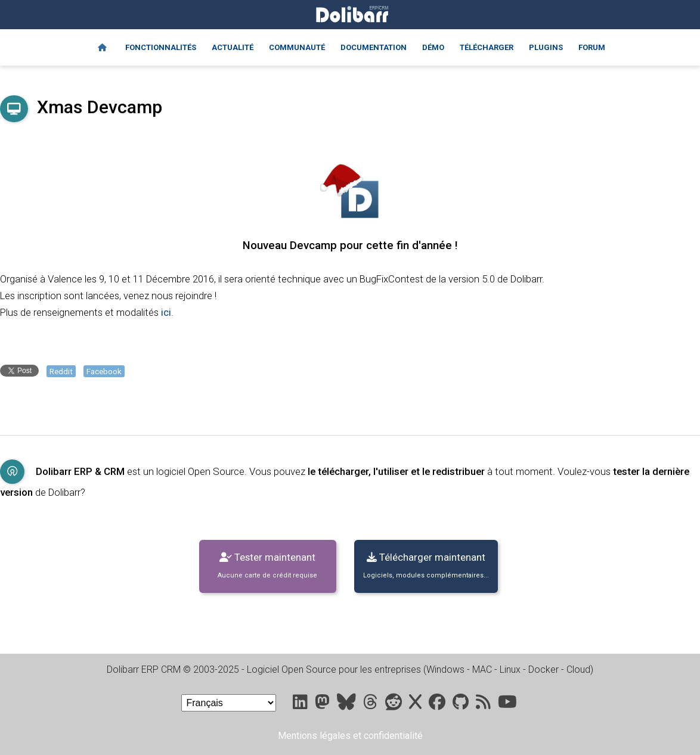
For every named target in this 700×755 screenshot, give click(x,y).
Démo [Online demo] (433, 47)
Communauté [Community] (297, 47)
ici (166, 312)
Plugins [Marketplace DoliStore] (546, 47)
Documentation (374, 47)
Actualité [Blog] (233, 47)
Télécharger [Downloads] (487, 47)
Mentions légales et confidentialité (350, 736)
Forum (592, 47)
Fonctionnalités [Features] (161, 47)
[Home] (102, 48)
